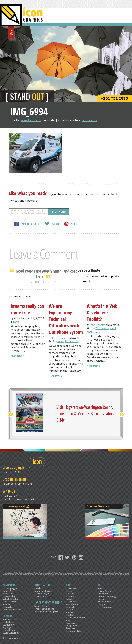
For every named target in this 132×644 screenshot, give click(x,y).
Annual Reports (74, 604)
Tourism (7, 604)
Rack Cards (72, 602)
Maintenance (104, 602)
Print (69, 585)
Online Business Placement (106, 592)
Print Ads (7, 607)
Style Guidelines (11, 633)
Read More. (17, 356)
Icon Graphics (60, 338)
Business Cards (10, 619)
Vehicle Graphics (11, 599)
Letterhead (8, 622)
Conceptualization (12, 610)
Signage (7, 627)
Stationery (8, 625)
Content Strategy (107, 596)
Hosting (102, 599)
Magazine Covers (43, 591)
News (16, 322)
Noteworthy (72, 341)
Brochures (71, 623)
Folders (70, 599)
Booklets (71, 615)
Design (101, 604)
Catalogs (71, 610)
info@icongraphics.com (17, 484)
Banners (70, 596)
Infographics (72, 626)
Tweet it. (56, 224)
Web (100, 585)
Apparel (70, 607)
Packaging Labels (75, 631)
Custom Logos (42, 594)
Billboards (8, 594)
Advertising (10, 585)
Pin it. (73, 224)
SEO (100, 588)
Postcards (71, 628)
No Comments (89, 120)
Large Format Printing (48, 603)
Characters (40, 596)
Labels (38, 588)
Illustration (42, 585)
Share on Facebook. (31, 224)
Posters (70, 594)
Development (105, 607)
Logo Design (9, 630)
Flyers (69, 591)
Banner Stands (42, 606)
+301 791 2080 (114, 98)
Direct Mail (72, 588)
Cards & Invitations (76, 618)
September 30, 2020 (31, 120)
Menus (69, 612)
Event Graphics (10, 602)
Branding (8, 616)
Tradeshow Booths (44, 609)
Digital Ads (8, 591)
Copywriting (9, 596)
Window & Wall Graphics (46, 611)
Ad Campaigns (10, 588)
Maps (69, 620)
